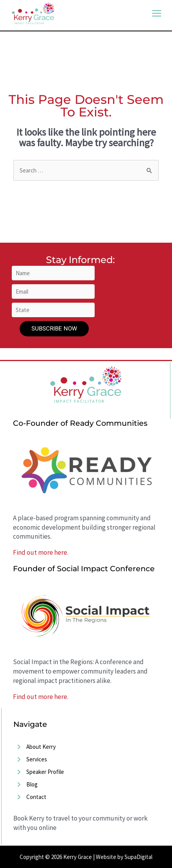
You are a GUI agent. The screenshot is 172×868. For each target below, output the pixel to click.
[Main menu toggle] (157, 13)
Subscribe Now (54, 329)
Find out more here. (41, 552)
